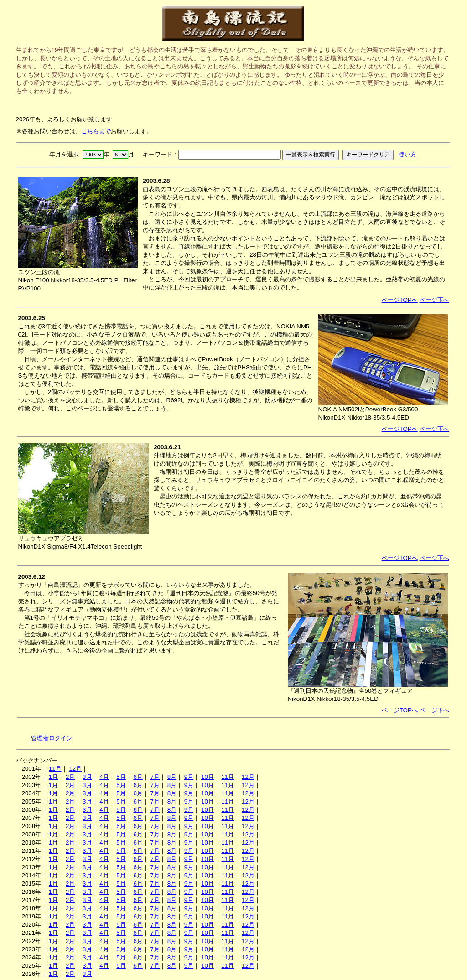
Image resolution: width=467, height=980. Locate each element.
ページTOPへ (400, 300)
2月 (70, 777)
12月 (75, 769)
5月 (121, 777)
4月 (104, 777)
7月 (155, 777)
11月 (55, 769)
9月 (189, 777)
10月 (208, 777)
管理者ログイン (52, 738)
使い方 (407, 154)
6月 (138, 777)
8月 (172, 777)
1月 (53, 777)
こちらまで (96, 131)
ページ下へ (434, 300)
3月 (87, 777)
